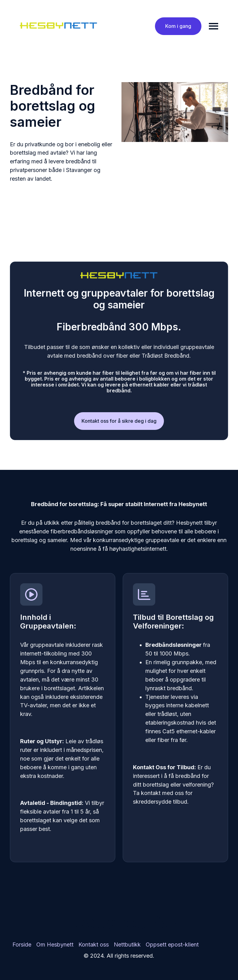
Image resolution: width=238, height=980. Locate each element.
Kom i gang (178, 26)
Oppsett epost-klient (172, 945)
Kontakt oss (94, 945)
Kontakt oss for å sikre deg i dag (119, 421)
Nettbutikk (127, 945)
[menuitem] (22, 945)
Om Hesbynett (55, 945)
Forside (22, 945)
